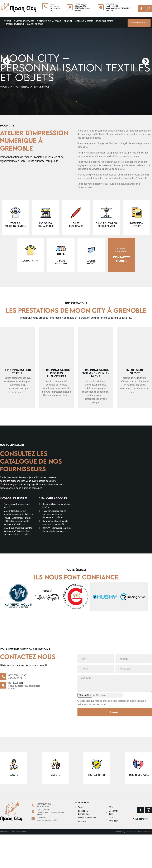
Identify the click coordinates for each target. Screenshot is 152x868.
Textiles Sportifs (104, 21)
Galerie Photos (35, 24)
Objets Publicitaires (24, 21)
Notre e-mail (42, 817)
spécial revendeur (61, 262)
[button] (6, 61)
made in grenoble (138, 775)
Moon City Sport (30, 261)
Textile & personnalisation (15, 224)
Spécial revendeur (15, 24)
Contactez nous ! (122, 259)
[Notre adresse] (3, 685)
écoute (14, 775)
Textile (8, 21)
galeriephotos (91, 262)
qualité (55, 775)
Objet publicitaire (76, 224)
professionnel (97, 775)
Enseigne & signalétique (49, 21)
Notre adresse (16, 683)
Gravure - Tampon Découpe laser (106, 224)
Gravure (68, 21)
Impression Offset (84, 21)
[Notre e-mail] (33, 818)
